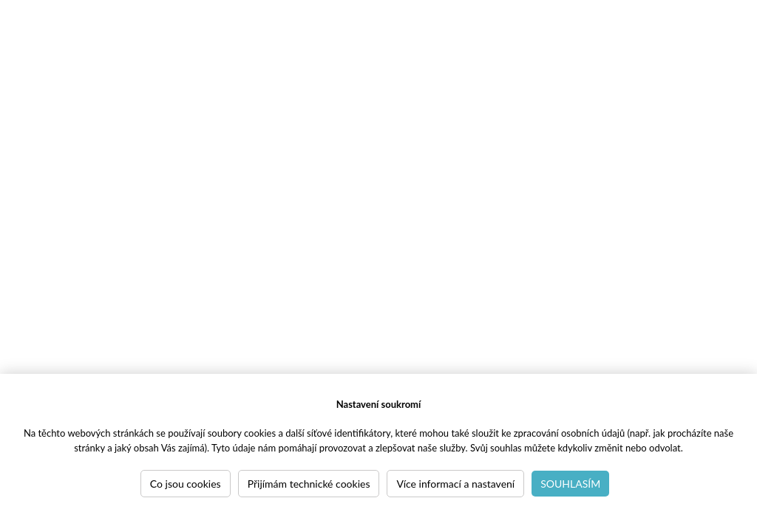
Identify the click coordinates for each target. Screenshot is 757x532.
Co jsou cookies (186, 484)
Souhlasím (570, 484)
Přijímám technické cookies (309, 484)
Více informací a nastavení (455, 484)
